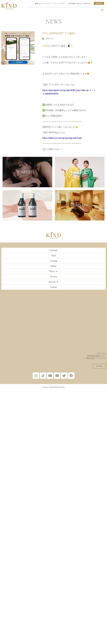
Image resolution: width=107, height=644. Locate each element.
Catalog (53, 261)
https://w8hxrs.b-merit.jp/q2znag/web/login (62, 138)
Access (54, 277)
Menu (53, 266)
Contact (53, 287)
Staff (54, 256)
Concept (53, 250)
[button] (102, 10)
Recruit (53, 282)
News (53, 271)
